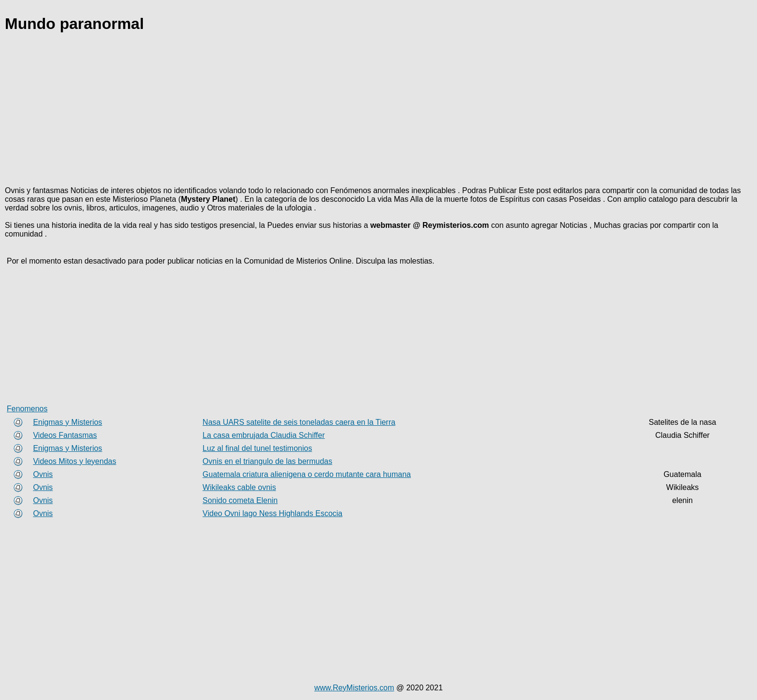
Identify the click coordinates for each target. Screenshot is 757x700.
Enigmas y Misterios (67, 422)
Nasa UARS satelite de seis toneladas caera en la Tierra (299, 422)
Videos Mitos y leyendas (74, 461)
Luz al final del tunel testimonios (258, 448)
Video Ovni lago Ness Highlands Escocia (273, 513)
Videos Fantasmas (65, 435)
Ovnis (43, 474)
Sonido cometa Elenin (240, 500)
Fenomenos (27, 409)
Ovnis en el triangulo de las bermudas (268, 461)
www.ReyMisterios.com (354, 688)
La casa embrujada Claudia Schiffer (264, 435)
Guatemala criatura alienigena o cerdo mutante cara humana (307, 474)
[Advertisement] (294, 111)
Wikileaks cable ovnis (239, 487)
